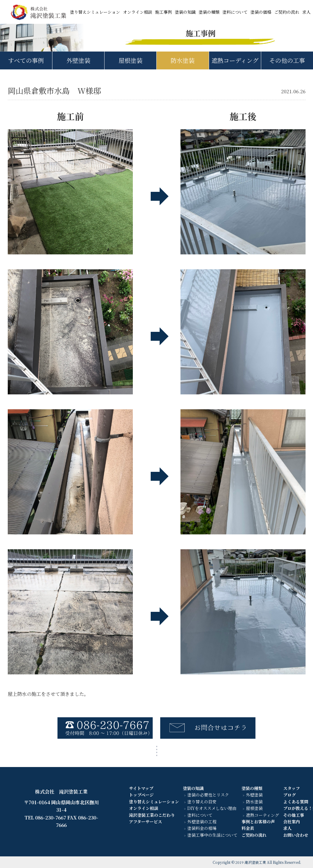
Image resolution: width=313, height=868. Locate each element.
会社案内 (292, 822)
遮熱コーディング (235, 60)
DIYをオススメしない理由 (212, 808)
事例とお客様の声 (258, 822)
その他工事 (294, 815)
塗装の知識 (185, 12)
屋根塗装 (130, 60)
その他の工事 (287, 60)
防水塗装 (183, 60)
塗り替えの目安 (202, 802)
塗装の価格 (261, 12)
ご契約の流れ (287, 12)
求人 (306, 12)
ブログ (289, 795)
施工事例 (163, 12)
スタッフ (292, 788)
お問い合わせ (296, 835)
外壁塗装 (78, 60)
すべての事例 (26, 60)
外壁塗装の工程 (202, 822)
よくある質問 (296, 802)
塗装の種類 (209, 12)
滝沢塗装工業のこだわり (152, 815)
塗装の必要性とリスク (208, 795)
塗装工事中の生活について (212, 835)
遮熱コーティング (263, 815)
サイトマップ (141, 788)
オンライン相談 (138, 12)
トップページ (141, 795)
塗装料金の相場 (202, 828)
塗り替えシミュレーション (95, 12)
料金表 (248, 828)
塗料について (235, 12)
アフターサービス (145, 822)
